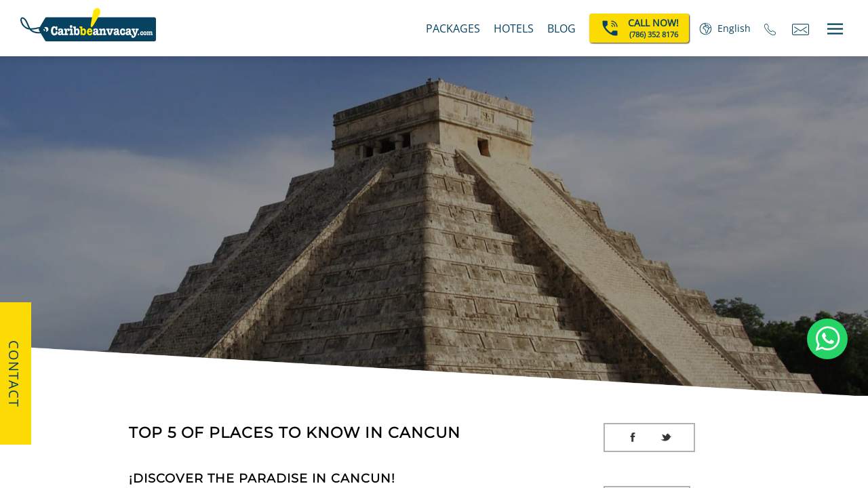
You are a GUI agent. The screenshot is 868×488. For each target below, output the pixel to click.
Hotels (514, 28)
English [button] (734, 28)
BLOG (561, 28)
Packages (453, 28)
